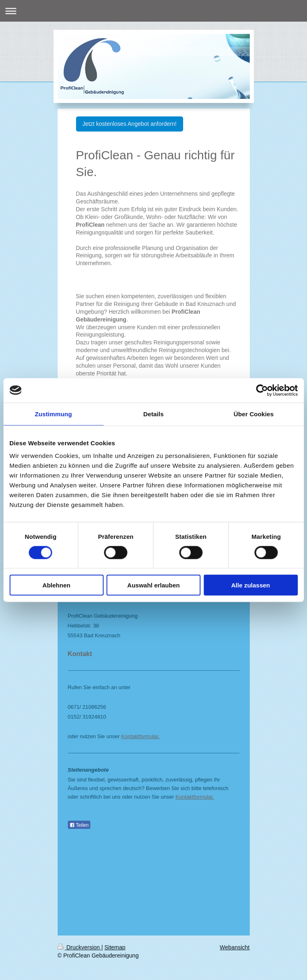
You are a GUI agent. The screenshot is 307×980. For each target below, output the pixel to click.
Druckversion (80, 947)
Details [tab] (154, 414)
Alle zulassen (250, 585)
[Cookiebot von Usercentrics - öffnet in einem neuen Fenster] (262, 390)
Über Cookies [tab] (254, 414)
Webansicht (235, 947)
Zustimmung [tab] (53, 414)
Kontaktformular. (140, 736)
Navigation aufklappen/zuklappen (153, 11)
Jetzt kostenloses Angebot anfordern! (130, 124)
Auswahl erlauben (153, 585)
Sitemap (115, 947)
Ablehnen (56, 585)
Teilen (79, 825)
